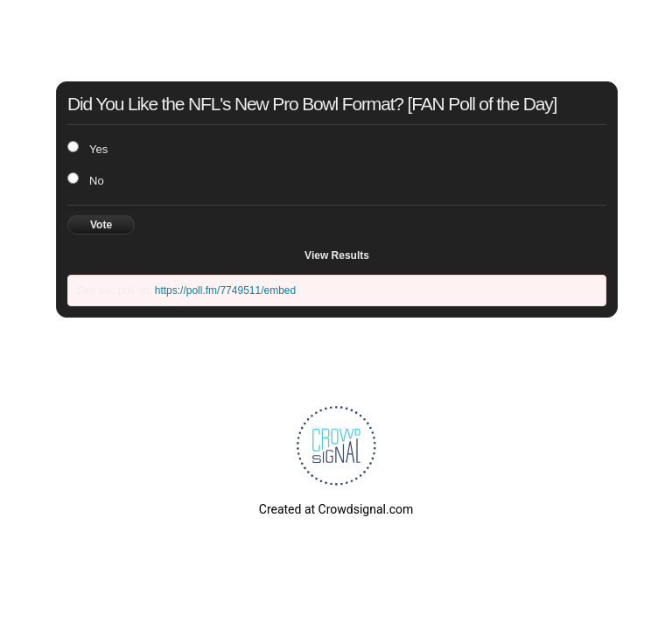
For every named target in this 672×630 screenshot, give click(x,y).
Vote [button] (101, 225)
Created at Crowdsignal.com (336, 509)
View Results (337, 255)
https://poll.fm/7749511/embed (225, 290)
